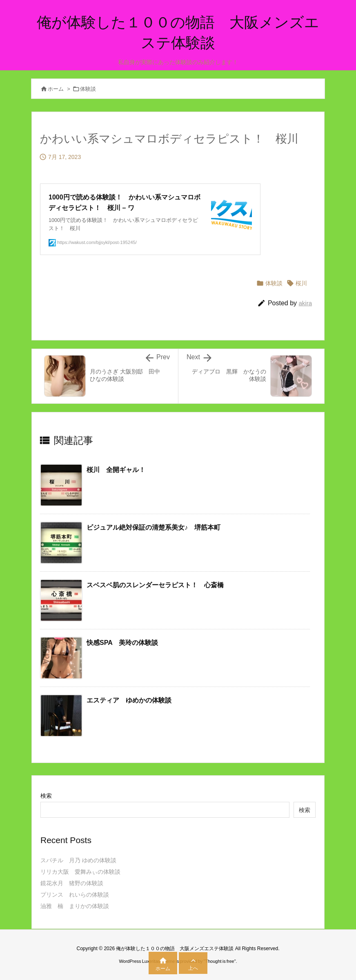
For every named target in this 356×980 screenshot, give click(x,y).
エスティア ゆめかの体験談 (129, 700)
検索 (46, 796)
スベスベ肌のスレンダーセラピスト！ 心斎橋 (155, 585)
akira (305, 303)
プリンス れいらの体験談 (75, 895)
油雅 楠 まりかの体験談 (75, 906)
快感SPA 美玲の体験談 (122, 643)
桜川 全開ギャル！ (116, 470)
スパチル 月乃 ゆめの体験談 (78, 860)
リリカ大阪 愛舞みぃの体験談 (80, 872)
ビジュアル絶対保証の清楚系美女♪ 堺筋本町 (154, 527)
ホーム (56, 89)
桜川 (301, 283)
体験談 (88, 89)
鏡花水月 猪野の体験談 (72, 883)
